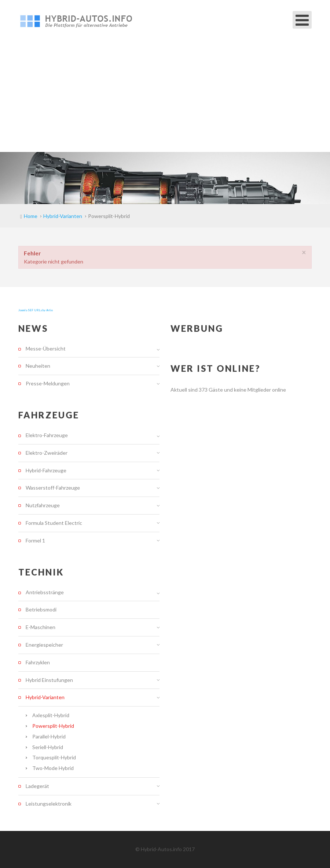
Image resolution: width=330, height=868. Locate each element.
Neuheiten (38, 366)
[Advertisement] (165, 97)
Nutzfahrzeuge (43, 505)
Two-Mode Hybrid (53, 768)
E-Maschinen (41, 627)
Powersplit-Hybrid (53, 726)
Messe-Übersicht (46, 349)
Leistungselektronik (49, 804)
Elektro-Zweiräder (47, 453)
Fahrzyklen (38, 662)
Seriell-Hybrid (48, 747)
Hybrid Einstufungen (49, 680)
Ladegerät (37, 786)
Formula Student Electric (54, 523)
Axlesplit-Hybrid (51, 715)
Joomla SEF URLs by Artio (36, 310)
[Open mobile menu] (302, 20)
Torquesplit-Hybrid (54, 757)
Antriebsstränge (45, 592)
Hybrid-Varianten (45, 697)
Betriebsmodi (41, 609)
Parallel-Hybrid (49, 736)
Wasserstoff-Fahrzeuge (53, 488)
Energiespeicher (44, 645)
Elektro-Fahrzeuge (47, 435)
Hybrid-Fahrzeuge (46, 470)
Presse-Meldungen (48, 383)
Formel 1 (35, 540)
